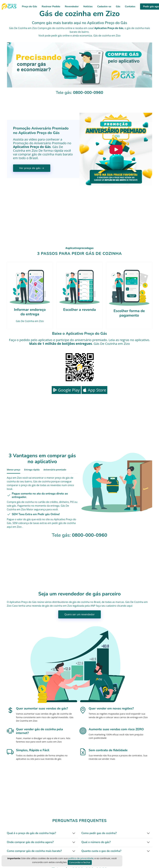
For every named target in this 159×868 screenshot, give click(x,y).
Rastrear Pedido (51, 7)
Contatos (130, 7)
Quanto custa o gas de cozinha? (101, 851)
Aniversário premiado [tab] (55, 470)
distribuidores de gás (64, 602)
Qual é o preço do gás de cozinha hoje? (31, 833)
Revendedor (72, 7)
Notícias (88, 7)
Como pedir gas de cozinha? (99, 833)
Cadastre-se (104, 7)
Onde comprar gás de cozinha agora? (30, 842)
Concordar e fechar (80, 862)
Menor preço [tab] (14, 470)
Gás (118, 7)
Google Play (66, 390)
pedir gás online (60, 36)
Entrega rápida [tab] (32, 470)
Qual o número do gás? (96, 842)
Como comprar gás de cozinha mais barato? (34, 851)
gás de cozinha (135, 28)
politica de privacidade (81, 858)
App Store (94, 390)
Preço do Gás (30, 7)
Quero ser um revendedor (80, 614)
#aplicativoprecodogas (79, 248)
